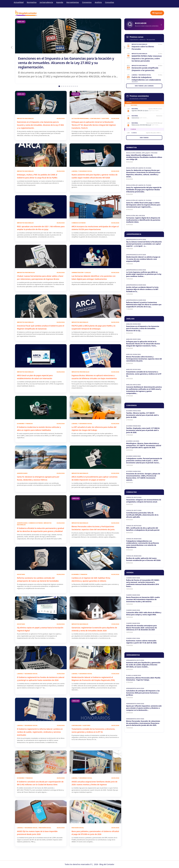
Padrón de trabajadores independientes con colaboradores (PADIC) (146, 80)
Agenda (60, 2)
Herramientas (73, 2)
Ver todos (144, 138)
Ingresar (157, 13)
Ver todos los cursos (144, 86)
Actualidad (19, 2)
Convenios (87, 2)
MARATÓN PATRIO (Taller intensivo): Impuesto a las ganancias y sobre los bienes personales (147, 58)
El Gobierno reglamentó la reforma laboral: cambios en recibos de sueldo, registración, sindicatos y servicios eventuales (40, 737)
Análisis (98, 2)
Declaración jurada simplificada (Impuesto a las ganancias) (145, 69)
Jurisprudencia (46, 2)
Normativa (32, 2)
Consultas (110, 2)
